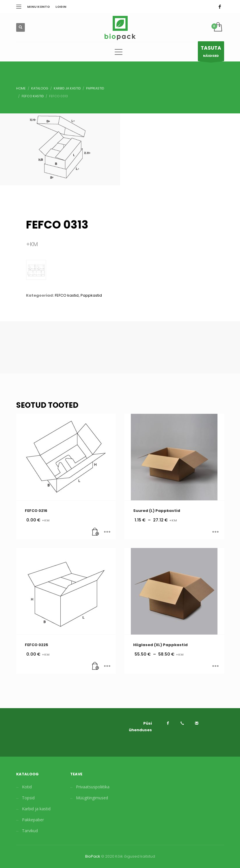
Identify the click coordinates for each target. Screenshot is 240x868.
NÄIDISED (211, 53)
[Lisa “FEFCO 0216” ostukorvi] (96, 532)
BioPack (93, 856)
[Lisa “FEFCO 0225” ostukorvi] (96, 666)
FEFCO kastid (67, 295)
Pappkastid (91, 295)
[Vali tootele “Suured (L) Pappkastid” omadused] (215, 532)
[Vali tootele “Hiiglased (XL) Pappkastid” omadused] (215, 666)
